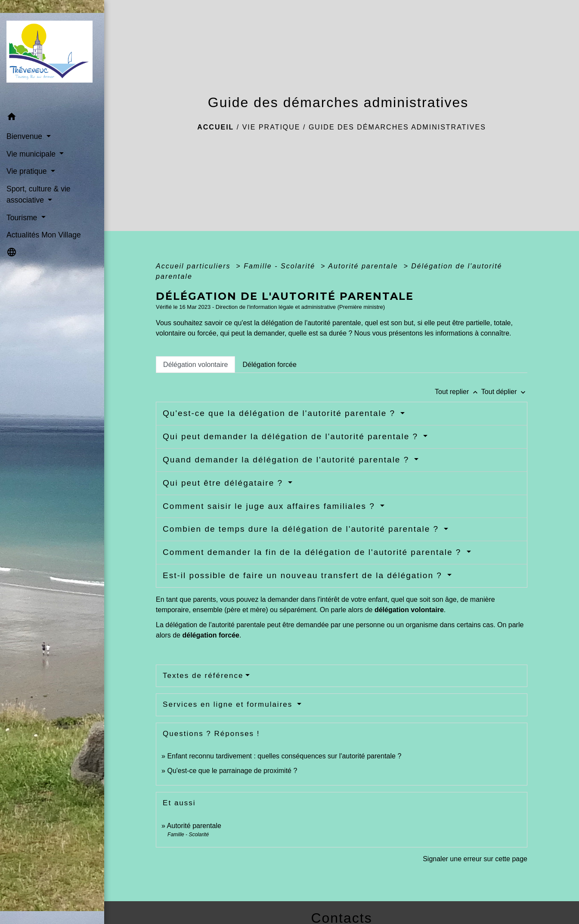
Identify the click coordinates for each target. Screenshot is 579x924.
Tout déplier (504, 392)
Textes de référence (203, 676)
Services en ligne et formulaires (229, 704)
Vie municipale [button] (32, 154)
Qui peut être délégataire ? (224, 483)
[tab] (195, 364)
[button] (52, 118)
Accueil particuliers (195, 266)
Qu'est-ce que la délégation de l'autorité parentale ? (280, 413)
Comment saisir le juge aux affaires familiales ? (270, 506)
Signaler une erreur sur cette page (475, 859)
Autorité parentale (364, 266)
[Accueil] (52, 54)
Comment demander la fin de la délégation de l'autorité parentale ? (314, 552)
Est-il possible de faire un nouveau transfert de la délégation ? (304, 575)
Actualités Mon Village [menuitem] (44, 235)
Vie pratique (271, 127)
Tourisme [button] (23, 218)
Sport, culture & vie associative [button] (39, 194)
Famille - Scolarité (281, 266)
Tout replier (458, 392)
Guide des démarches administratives (397, 127)
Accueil (215, 127)
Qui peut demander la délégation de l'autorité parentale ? (292, 436)
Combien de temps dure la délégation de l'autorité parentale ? (302, 529)
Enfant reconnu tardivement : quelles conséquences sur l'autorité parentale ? (284, 756)
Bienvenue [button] (25, 136)
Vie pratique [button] (28, 171)
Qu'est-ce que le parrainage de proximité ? (232, 771)
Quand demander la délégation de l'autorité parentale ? (287, 460)
